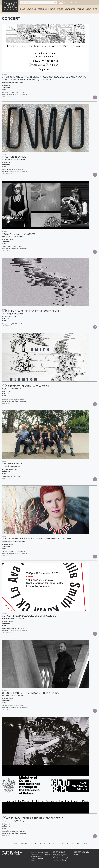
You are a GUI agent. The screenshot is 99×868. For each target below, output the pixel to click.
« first (16, 843)
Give (95, 9)
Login (76, 854)
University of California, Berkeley (62, 858)
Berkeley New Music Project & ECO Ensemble (32, 311)
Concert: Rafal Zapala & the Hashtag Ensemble (33, 818)
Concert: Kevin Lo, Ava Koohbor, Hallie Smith (31, 616)
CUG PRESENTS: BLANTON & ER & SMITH (25, 386)
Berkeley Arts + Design (60, 860)
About (88, 9)
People (52, 9)
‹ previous (24, 843)
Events (60, 9)
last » (85, 843)
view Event (7, 96)
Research (42, 9)
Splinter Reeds (12, 463)
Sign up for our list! (72, 3)
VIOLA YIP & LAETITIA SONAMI (19, 234)
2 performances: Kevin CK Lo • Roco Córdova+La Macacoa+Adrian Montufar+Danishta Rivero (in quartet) (45, 78)
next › (78, 843)
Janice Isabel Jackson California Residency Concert (37, 539)
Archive (80, 9)
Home (23, 9)
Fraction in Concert (15, 157)
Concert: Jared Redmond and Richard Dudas (31, 693)
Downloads (70, 9)
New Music (32, 9)
